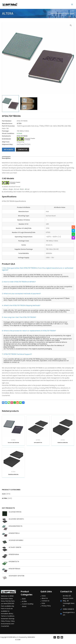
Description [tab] (6, 158)
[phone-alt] (73, 227)
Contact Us (45, 601)
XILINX (4, 494)
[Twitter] (58, 637)
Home (44, 596)
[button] (71, 25)
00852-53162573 (68, 609)
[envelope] (73, 238)
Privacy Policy (46, 606)
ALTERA (5, 498)
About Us (45, 598)
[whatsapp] (73, 234)
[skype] (73, 231)
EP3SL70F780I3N (22, 136)
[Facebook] (55, 637)
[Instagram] (62, 637)
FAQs (43, 603)
